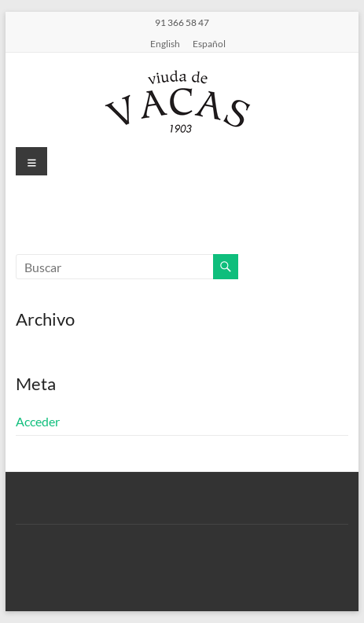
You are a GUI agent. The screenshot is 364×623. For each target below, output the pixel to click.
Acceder (38, 421)
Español (209, 43)
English (165, 43)
